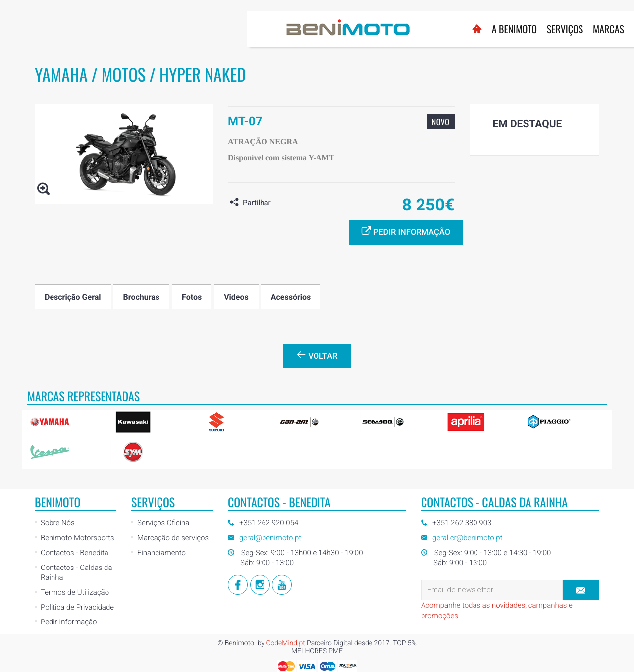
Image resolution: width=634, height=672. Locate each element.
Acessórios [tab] (291, 297)
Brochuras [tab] (142, 297)
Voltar (317, 355)
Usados (402, 29)
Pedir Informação (69, 622)
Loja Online (493, 24)
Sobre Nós (58, 523)
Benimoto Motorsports (78, 538)
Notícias (444, 29)
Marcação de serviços (173, 538)
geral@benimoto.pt (270, 538)
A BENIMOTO (267, 29)
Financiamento (161, 553)
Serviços (318, 29)
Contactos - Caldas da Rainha (76, 572)
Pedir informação (406, 231)
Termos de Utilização (75, 592)
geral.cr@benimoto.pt (467, 538)
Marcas (361, 29)
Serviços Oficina (163, 523)
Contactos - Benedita (75, 553)
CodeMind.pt (285, 643)
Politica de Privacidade (77, 607)
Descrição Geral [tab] (73, 297)
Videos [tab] (236, 297)
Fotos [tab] (192, 297)
